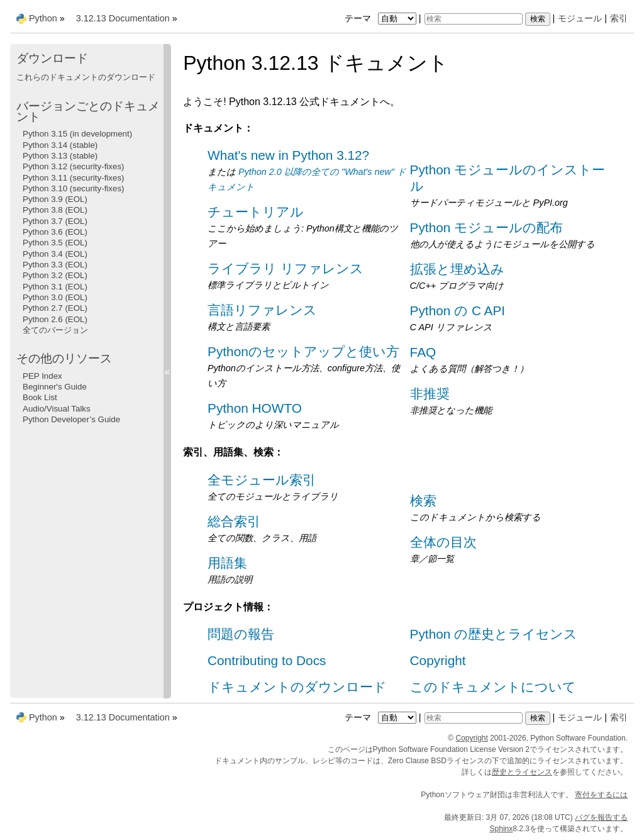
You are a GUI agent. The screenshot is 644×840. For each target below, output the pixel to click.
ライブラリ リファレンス (286, 268)
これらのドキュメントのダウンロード (86, 77)
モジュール (580, 18)
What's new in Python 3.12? (288, 155)
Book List (40, 397)
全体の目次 (443, 542)
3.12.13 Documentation (123, 18)
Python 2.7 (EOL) (55, 308)
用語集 (227, 563)
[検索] (474, 19)
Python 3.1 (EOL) (55, 287)
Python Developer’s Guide (71, 419)
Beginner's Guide (55, 387)
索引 (619, 18)
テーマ (382, 18)
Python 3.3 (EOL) (55, 265)
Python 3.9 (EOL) (55, 199)
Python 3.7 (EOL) (55, 221)
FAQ (423, 352)
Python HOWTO (255, 408)
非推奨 (430, 394)
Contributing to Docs (267, 660)
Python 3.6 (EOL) (55, 232)
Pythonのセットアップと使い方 (303, 351)
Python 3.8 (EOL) (55, 210)
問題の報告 (241, 634)
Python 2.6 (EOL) (55, 319)
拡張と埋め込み (457, 269)
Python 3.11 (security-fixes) (73, 178)
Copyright (438, 660)
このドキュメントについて (493, 687)
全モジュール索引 (262, 480)
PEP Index (42, 376)
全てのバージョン (55, 330)
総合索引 (234, 521)
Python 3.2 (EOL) (55, 275)
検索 (423, 501)
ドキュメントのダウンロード (297, 687)
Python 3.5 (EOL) (55, 243)
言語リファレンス (262, 310)
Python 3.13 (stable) (60, 156)
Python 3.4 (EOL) (55, 254)
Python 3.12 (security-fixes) (73, 166)
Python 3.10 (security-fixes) (73, 188)
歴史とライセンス (522, 772)
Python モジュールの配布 (487, 227)
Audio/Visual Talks (57, 409)
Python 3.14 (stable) (60, 145)
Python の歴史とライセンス (494, 634)
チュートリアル (256, 212)
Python (43, 18)
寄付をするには (601, 795)
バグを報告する (601, 817)
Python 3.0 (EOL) (55, 297)
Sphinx (502, 829)
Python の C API (458, 311)
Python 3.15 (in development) (77, 134)
